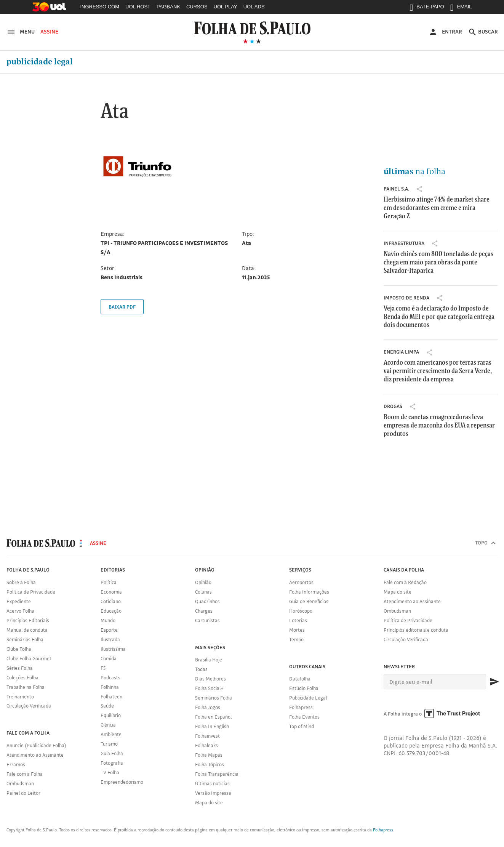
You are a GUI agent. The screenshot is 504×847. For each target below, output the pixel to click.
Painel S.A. (396, 189)
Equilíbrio (111, 715)
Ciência (108, 725)
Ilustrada (110, 639)
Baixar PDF (122, 307)
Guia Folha (112, 753)
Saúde (107, 706)
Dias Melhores (210, 679)
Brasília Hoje (209, 660)
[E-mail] (435, 682)
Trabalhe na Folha (26, 687)
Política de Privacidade (31, 592)
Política (109, 582)
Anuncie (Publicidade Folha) (36, 745)
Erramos (16, 764)
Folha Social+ (209, 688)
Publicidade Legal (40, 62)
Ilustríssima (113, 649)
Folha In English (212, 726)
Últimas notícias (212, 783)
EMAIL (461, 8)
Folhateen (111, 696)
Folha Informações (309, 592)
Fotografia (112, 763)
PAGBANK (168, 7)
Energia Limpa (401, 352)
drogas (393, 406)
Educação (111, 611)
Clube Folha (19, 649)
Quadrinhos (207, 601)
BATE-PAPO (427, 8)
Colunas (203, 592)
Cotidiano (111, 601)
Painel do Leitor (23, 793)
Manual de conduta (27, 630)
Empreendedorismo (122, 782)
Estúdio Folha (304, 688)
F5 (103, 668)
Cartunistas (207, 620)
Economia (111, 592)
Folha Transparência (217, 774)
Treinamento (20, 696)
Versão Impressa (213, 793)
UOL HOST (138, 7)
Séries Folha (20, 668)
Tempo (296, 639)
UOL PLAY (226, 7)
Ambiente (111, 734)
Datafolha (300, 679)
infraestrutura (404, 243)
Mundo (108, 620)
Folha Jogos (208, 707)
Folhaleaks (206, 745)
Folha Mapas (209, 755)
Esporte (109, 630)
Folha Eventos (304, 717)
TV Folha (110, 772)
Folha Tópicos (210, 764)
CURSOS (197, 7)
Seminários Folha (25, 639)
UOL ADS (254, 7)
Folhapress (301, 707)
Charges (204, 611)
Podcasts (110, 677)
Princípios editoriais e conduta (416, 630)
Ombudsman (20, 783)
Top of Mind (302, 726)
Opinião (203, 582)
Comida (109, 658)
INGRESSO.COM (100, 7)
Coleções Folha (22, 677)
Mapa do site (209, 802)
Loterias (298, 620)
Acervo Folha (20, 611)
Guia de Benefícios (309, 601)
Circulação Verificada (29, 706)
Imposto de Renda (406, 298)
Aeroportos (301, 582)
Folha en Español (213, 717)
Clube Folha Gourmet (29, 658)
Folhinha (110, 687)
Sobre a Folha (21, 582)
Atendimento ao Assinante (35, 755)
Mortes (297, 630)
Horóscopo (301, 611)
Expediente (19, 601)
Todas (201, 669)
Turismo (109, 744)
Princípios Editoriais (28, 620)
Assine (49, 32)
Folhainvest (207, 736)
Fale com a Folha (25, 774)
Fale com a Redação (405, 582)
